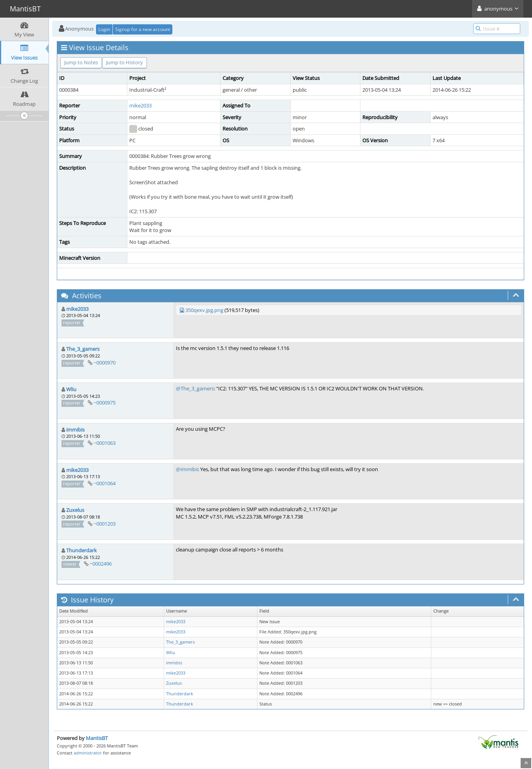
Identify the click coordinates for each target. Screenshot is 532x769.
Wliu (71, 389)
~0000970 (105, 363)
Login (104, 29)
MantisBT (97, 738)
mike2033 (140, 105)
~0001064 (105, 483)
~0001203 (105, 524)
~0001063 (105, 443)
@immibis (187, 469)
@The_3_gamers (195, 388)
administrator (88, 753)
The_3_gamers (83, 349)
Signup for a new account (143, 29)
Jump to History (125, 62)
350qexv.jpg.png (204, 310)
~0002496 (101, 564)
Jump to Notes (81, 62)
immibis (75, 430)
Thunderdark (81, 550)
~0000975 (105, 403)
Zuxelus (75, 510)
